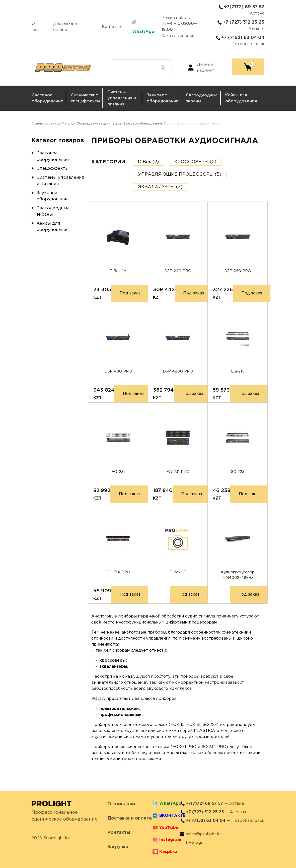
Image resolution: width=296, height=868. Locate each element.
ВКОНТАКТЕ (172, 816)
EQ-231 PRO (178, 472)
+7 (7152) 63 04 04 (243, 38)
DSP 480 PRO (118, 371)
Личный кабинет (205, 68)
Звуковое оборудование (163, 98)
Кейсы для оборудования (241, 98)
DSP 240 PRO (178, 271)
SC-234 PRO (118, 572)
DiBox (148, 162)
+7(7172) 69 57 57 (244, 7)
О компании (121, 804)
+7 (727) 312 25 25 (244, 22)
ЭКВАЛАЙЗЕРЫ (160, 187)
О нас (35, 27)
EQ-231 (118, 472)
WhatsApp (143, 32)
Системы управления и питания (122, 98)
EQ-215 (238, 371)
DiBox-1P (178, 572)
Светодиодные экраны (202, 98)
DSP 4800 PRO (178, 371)
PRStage (195, 843)
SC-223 (238, 472)
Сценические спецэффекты (85, 98)
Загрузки (118, 847)
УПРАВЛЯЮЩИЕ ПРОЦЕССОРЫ (180, 174)
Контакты (112, 27)
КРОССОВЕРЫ (195, 162)
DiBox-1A (118, 271)
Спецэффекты (53, 169)
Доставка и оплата (65, 27)
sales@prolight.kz (204, 834)
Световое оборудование (47, 98)
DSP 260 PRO (238, 271)
